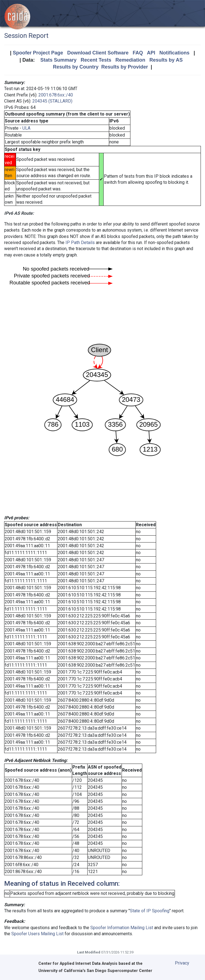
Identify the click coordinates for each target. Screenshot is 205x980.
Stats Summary (58, 60)
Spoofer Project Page (38, 53)
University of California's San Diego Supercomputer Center (95, 971)
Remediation (130, 60)
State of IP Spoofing (150, 911)
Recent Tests (96, 60)
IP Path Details (80, 243)
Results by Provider (124, 67)
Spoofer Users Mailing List (37, 934)
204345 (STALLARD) (52, 101)
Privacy (182, 963)
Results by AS (166, 60)
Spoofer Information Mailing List (122, 928)
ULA (26, 128)
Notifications (174, 53)
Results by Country (76, 67)
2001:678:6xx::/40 (56, 95)
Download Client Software (98, 53)
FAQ (138, 53)
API (151, 53)
